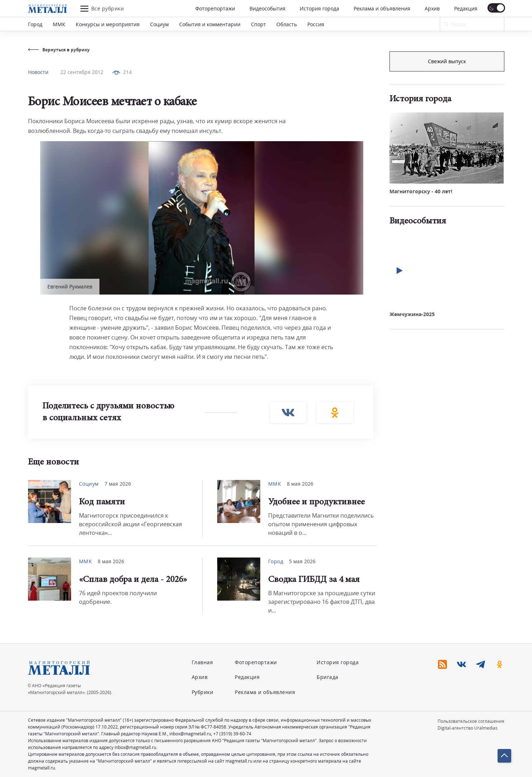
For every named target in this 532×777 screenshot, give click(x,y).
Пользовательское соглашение (471, 721)
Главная (202, 662)
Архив (432, 8)
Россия (316, 24)
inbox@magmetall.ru (190, 734)
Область (287, 24)
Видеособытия (267, 8)
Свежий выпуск (447, 183)
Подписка (447, 61)
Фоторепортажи (215, 8)
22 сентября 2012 (82, 72)
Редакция (466, 8)
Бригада (328, 677)
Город (35, 24)
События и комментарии (210, 24)
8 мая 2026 (300, 484)
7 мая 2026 (118, 484)
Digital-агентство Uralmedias (468, 728)
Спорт (258, 24)
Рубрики (203, 692)
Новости (38, 72)
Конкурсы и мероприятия (108, 24)
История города (319, 8)
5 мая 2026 (302, 561)
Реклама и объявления (382, 8)
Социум (159, 24)
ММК (59, 24)
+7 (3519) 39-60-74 (232, 734)
